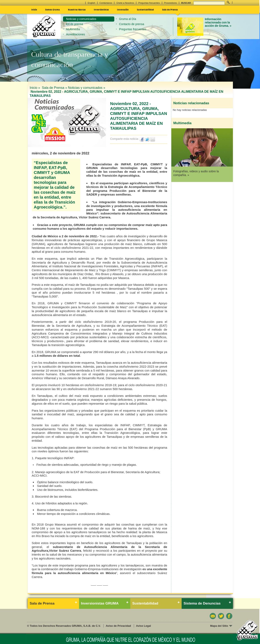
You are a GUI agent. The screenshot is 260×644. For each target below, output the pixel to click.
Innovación (123, 9)
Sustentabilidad (145, 9)
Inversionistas (101, 9)
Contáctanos (106, 3)
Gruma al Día (128, 19)
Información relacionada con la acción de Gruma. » (218, 23)
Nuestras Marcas (77, 9)
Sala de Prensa (170, 9)
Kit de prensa (75, 24)
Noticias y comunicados (81, 19)
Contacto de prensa (132, 24)
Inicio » (35, 88)
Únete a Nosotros (125, 3)
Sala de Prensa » (54, 88)
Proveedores (171, 3)
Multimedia (73, 29)
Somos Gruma (52, 9)
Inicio (34, 9)
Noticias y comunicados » (86, 88)
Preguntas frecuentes (149, 3)
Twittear (147, 139)
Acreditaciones (76, 34)
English (91, 3)
